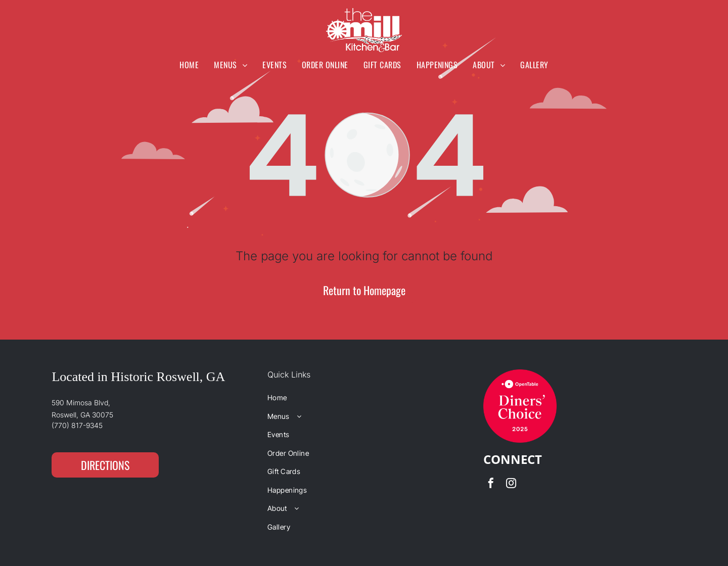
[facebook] (491, 484)
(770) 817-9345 (77, 425)
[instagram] (511, 484)
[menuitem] (189, 65)
